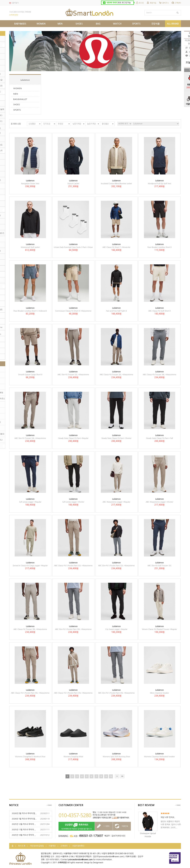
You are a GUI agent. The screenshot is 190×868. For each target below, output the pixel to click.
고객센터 (178, 3)
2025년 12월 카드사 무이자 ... (24, 824)
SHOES (17, 105)
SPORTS (17, 110)
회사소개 (22, 846)
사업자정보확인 (78, 846)
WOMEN (18, 88)
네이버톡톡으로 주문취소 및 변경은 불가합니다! (77, 826)
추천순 (60, 124)
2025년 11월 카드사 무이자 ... (24, 830)
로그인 (141, 3)
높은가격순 (92, 124)
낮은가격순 (77, 124)
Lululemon (25, 80)
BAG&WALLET (20, 99)
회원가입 (153, 3)
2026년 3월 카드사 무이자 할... (24, 813)
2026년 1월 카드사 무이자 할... (24, 819)
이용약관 (52, 846)
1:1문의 (114, 818)
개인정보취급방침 (37, 846)
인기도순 (47, 124)
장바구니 (165, 3)
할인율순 (105, 124)
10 (111, 776)
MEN (16, 94)
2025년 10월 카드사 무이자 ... (24, 835)
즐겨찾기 (15, 3)
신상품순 (32, 124)
